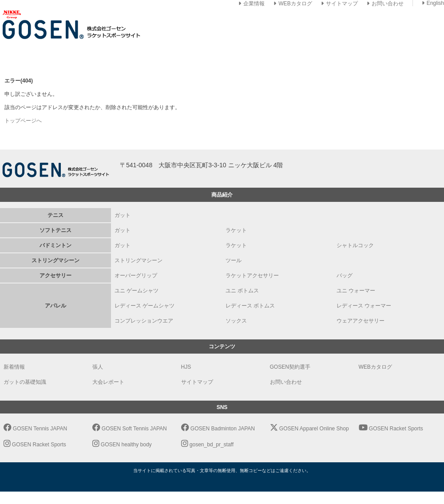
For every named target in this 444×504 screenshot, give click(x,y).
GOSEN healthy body (122, 445)
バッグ (345, 276)
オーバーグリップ (136, 276)
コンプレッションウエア (144, 321)
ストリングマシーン (139, 260)
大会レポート (108, 382)
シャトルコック (355, 245)
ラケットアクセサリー (252, 276)
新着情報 (14, 367)
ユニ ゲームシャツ (137, 291)
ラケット (236, 230)
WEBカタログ (293, 4)
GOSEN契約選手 (290, 367)
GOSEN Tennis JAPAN (36, 429)
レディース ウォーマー (364, 306)
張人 (98, 367)
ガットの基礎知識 (25, 382)
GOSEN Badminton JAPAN (218, 429)
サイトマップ (339, 4)
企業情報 (252, 4)
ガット (123, 215)
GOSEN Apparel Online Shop (309, 429)
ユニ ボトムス (242, 291)
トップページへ (23, 121)
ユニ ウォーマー (356, 291)
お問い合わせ (385, 4)
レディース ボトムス (250, 306)
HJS (186, 367)
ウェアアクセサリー (361, 321)
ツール (234, 260)
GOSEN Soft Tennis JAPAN (130, 429)
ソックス (236, 321)
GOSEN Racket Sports (391, 429)
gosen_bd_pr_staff (208, 445)
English (433, 3)
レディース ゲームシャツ (145, 306)
